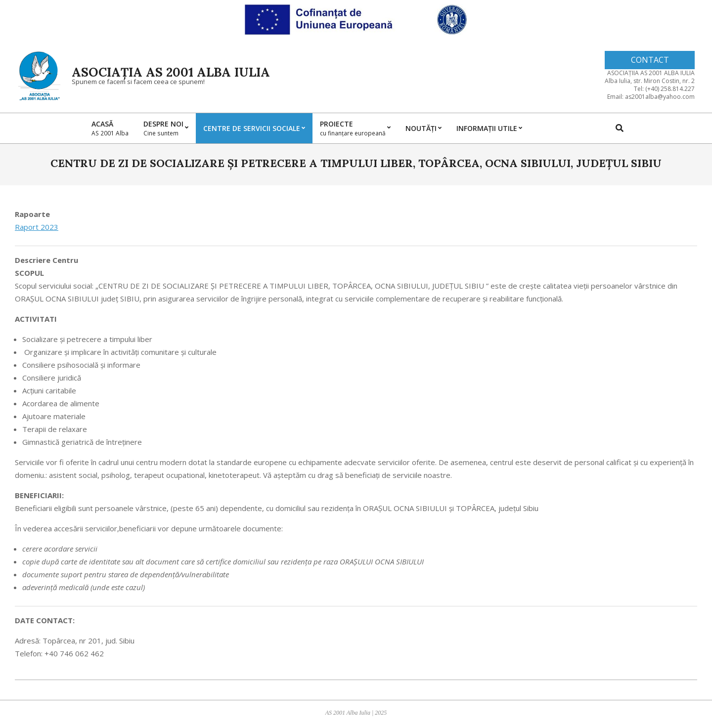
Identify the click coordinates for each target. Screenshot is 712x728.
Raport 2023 (37, 227)
